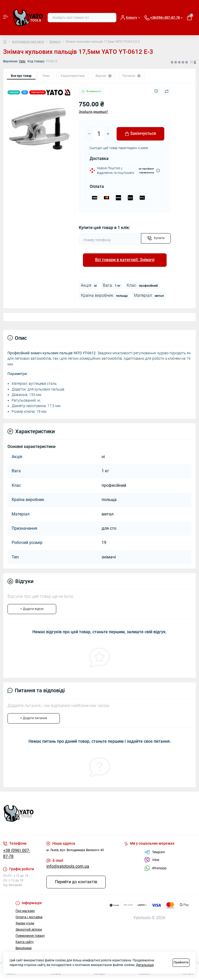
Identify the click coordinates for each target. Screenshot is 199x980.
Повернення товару (30, 936)
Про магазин (25, 911)
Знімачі (55, 42)
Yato (22, 61)
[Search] (112, 18)
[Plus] (108, 134)
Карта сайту (25, 942)
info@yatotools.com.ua (68, 866)
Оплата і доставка (29, 917)
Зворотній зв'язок (29, 930)
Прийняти (181, 962)
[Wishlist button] (156, 91)
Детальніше (145, 965)
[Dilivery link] (158, 171)
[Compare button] (167, 91)
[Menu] (6, 18)
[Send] (156, 238)
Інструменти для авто (28, 42)
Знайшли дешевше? (93, 112)
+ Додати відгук (32, 609)
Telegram (155, 852)
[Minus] (89, 134)
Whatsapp (155, 868)
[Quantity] (99, 134)
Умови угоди (25, 923)
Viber (152, 860)
